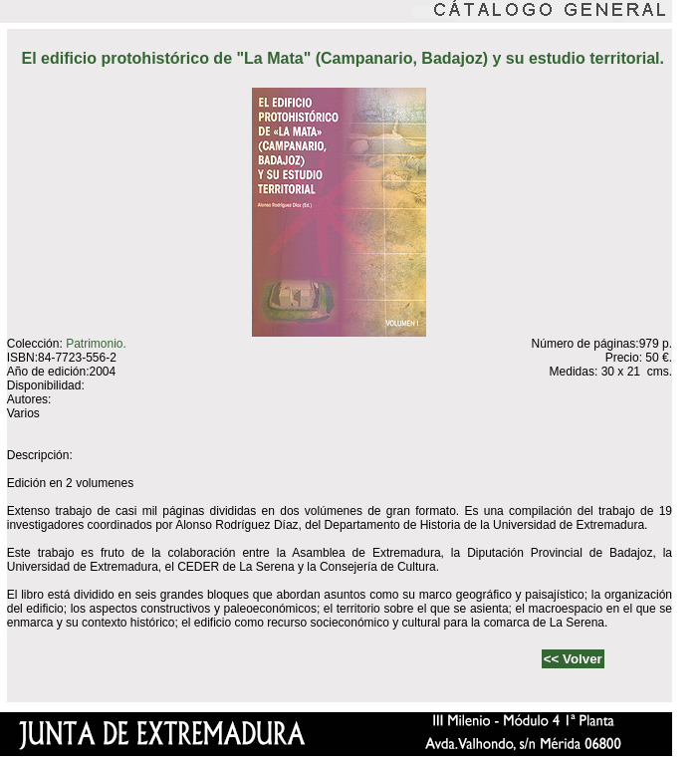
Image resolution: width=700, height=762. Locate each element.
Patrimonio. (96, 344)
